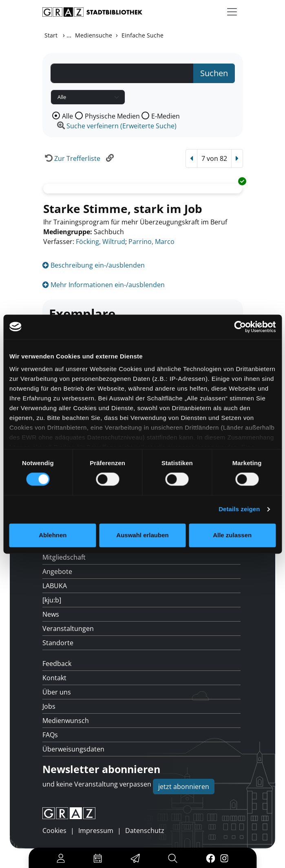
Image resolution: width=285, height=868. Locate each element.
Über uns (57, 692)
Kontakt (54, 678)
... (69, 35)
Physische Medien (112, 116)
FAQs (50, 735)
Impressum (96, 831)
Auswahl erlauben (142, 535)
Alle (67, 116)
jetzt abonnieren (184, 787)
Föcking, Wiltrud (101, 242)
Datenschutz (145, 831)
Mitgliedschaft (64, 557)
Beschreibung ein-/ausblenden (94, 265)
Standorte (58, 643)
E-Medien (166, 116)
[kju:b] (52, 600)
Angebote (57, 571)
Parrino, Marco (151, 242)
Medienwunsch (66, 721)
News (51, 614)
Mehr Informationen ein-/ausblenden (104, 285)
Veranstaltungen (68, 628)
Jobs (49, 706)
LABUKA (55, 586)
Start (51, 35)
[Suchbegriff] (122, 73)
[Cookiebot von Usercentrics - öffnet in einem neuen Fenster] (240, 327)
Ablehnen (53, 535)
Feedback (57, 664)
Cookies (54, 831)
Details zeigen (239, 509)
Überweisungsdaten (73, 749)
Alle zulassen (232, 535)
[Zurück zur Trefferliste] (71, 158)
